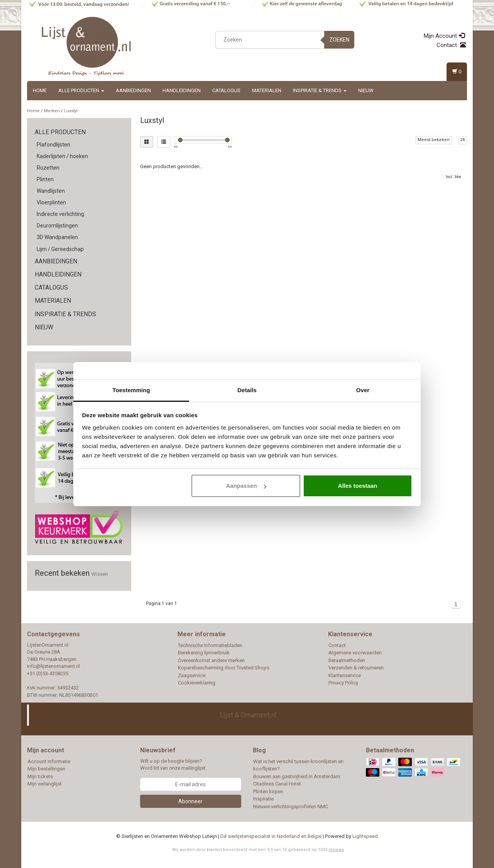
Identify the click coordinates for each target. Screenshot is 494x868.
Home (40, 90)
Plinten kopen (268, 791)
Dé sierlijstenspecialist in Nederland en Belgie (271, 836)
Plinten (45, 179)
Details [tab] (247, 390)
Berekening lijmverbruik (204, 653)
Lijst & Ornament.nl (248, 715)
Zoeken (339, 40)
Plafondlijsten (53, 145)
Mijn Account (444, 36)
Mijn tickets (40, 776)
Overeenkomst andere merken (211, 660)
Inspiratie (263, 799)
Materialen (267, 90)
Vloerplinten (51, 202)
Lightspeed (365, 836)
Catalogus (226, 90)
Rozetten (48, 168)
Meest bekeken (434, 140)
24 (462, 140)
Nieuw (366, 90)
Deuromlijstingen (57, 226)
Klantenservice (345, 675)
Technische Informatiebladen (210, 645)
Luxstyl (71, 111)
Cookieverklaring (197, 683)
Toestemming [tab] (131, 390)
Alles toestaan (358, 486)
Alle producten (81, 90)
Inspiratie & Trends (320, 90)
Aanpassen (246, 486)
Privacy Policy (343, 683)
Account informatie (49, 761)
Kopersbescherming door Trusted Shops (224, 668)
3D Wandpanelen (57, 237)
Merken (52, 111)
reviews (336, 850)
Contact (451, 45)
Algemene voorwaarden (355, 653)
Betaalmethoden (347, 660)
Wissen (100, 574)
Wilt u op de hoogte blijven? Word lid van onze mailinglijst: (173, 765)
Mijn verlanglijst (45, 784)
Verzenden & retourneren (356, 668)
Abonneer (190, 801)
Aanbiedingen (133, 90)
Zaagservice (192, 675)
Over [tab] (363, 390)
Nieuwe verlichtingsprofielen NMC (291, 806)
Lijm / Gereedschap (60, 249)
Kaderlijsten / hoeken (62, 156)
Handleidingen (182, 90)
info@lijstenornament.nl (53, 666)
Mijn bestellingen (46, 769)
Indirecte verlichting (60, 214)
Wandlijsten (51, 191)
